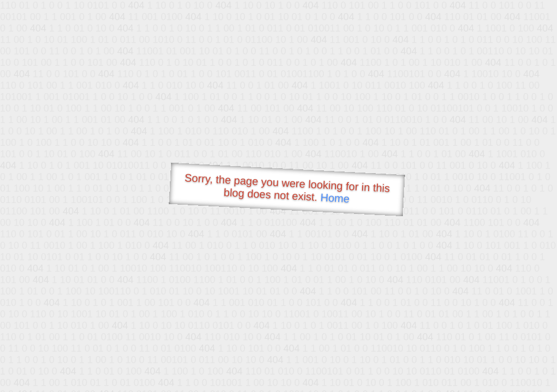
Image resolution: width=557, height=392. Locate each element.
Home (335, 198)
